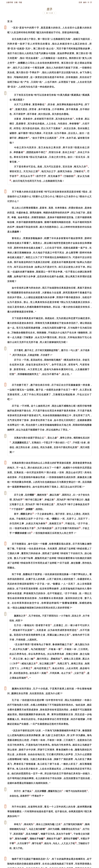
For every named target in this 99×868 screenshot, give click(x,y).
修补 (85, 2)
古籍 (16, 2)
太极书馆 (10, 2)
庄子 (50, 9)
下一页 (50, 857)
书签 (20, 2)
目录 (80, 2)
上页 (88, 857)
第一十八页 (50, 13)
